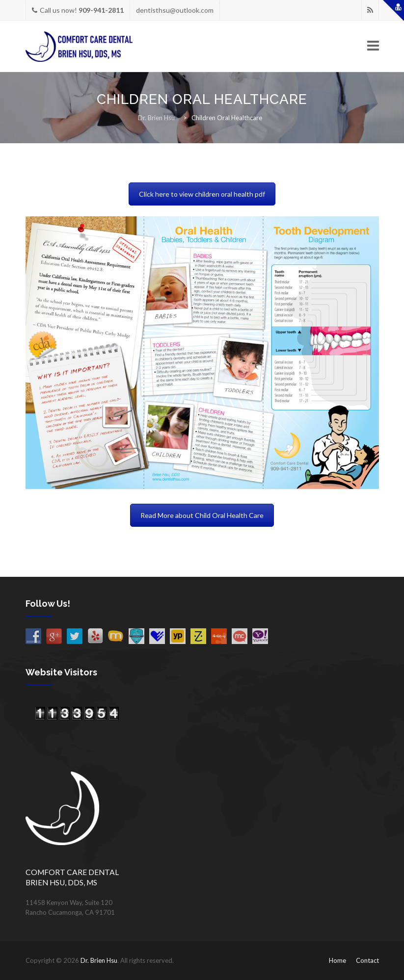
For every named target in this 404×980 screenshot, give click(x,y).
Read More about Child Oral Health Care (202, 515)
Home (337, 960)
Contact (367, 960)
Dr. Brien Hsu (99, 960)
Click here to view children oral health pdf (202, 194)
